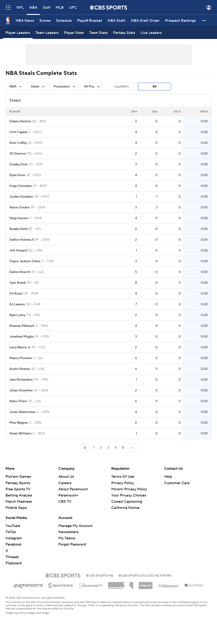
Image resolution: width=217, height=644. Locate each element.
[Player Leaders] (18, 33)
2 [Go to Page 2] (101, 448)
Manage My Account (75, 526)
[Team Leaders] (47, 33)
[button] (204, 21)
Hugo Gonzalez (21, 186)
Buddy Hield (18, 229)
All (155, 87)
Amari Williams (20, 434)
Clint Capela (18, 132)
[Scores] (45, 21)
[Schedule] (64, 21)
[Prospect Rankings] (180, 21)
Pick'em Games (18, 477)
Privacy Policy (123, 483)
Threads (12, 557)
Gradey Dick (18, 164)
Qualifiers (122, 87)
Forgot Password (72, 544)
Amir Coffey (18, 143)
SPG (204, 112)
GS (155, 112)
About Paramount (73, 489)
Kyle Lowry (17, 315)
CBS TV (65, 502)
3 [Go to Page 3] (108, 448)
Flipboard (14, 563)
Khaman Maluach (22, 326)
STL (177, 112)
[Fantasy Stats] (124, 33)
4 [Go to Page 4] (116, 448)
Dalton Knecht (20, 272)
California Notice (125, 508)
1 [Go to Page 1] (94, 448)
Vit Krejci (16, 294)
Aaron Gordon (20, 207)
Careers (65, 483)
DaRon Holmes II (22, 240)
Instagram (14, 538)
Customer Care (177, 483)
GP (134, 112)
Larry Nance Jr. (20, 347)
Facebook (14, 544)
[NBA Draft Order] (145, 21)
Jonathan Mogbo (22, 337)
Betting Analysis (19, 495)
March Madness (19, 502)
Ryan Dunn (17, 175)
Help (168, 477)
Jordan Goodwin (21, 197)
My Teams (67, 538)
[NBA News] (25, 21)
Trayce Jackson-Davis (25, 261)
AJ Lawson (17, 304)
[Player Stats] (74, 33)
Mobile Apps (16, 508)
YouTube (13, 526)
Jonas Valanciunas (22, 412)
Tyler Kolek (18, 283)
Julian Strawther (21, 390)
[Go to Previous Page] (85, 448)
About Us (66, 477)
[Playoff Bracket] (90, 21)
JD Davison (18, 154)
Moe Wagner (19, 423)
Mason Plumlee (21, 358)
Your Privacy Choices (129, 495)
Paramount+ (68, 495)
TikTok (11, 532)
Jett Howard (18, 251)
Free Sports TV (18, 489)
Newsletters (68, 532)
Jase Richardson (21, 380)
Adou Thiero (18, 401)
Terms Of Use (123, 477)
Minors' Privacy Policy (129, 489)
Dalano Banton (20, 121)
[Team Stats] (98, 33)
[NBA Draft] (116, 21)
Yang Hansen (19, 218)
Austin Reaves (20, 369)
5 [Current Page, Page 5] (123, 448)
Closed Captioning (127, 502)
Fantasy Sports (18, 483)
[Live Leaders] (151, 33)
